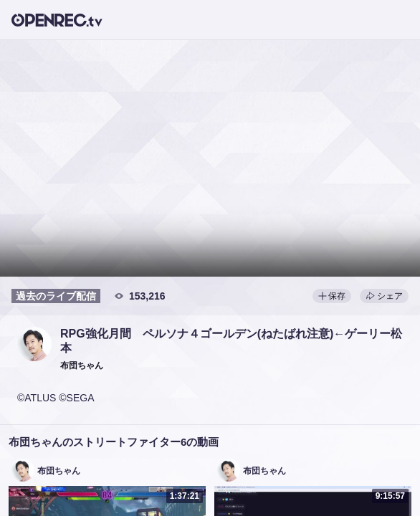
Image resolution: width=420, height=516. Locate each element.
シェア (384, 296)
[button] (34, 344)
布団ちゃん (59, 471)
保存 (332, 296)
